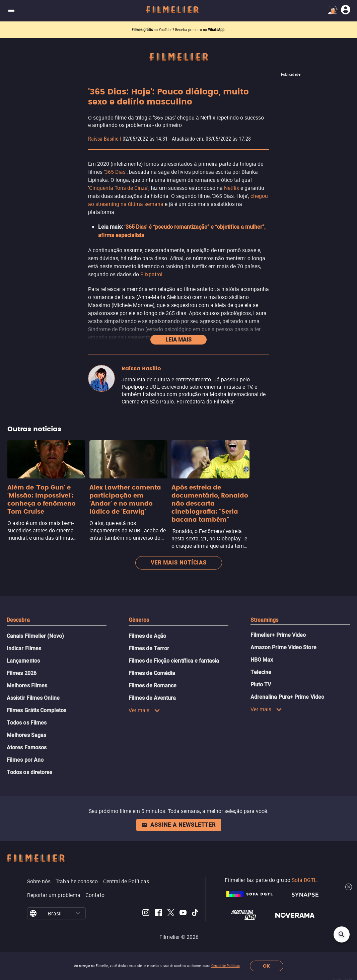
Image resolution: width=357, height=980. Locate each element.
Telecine (261, 672)
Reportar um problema (54, 895)
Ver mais (144, 710)
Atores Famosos (27, 747)
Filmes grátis (143, 30)
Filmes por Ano (25, 760)
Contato (95, 895)
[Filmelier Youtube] (183, 914)
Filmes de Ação (147, 636)
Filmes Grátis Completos (37, 710)
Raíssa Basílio (103, 139)
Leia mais (178, 340)
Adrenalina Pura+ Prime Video (287, 697)
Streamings (265, 620)
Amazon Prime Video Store (283, 647)
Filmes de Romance (153, 686)
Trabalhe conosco (77, 881)
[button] (78, 913)
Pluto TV (261, 685)
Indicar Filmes (24, 648)
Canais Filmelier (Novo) (35, 636)
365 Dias (115, 172)
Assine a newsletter (179, 825)
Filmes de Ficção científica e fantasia (174, 661)
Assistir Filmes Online (33, 698)
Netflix (232, 188)
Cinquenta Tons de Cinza (118, 188)
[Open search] (342, 934)
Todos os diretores (29, 772)
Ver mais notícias (179, 563)
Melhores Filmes (27, 686)
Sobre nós (39, 881)
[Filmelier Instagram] (146, 914)
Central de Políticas (226, 966)
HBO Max (262, 660)
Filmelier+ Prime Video (278, 635)
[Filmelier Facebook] (158, 914)
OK (266, 966)
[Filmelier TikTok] (195, 914)
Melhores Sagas (26, 735)
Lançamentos (23, 661)
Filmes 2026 (22, 673)
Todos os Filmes (27, 723)
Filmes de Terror (149, 648)
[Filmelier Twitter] (171, 914)
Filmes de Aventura (152, 698)
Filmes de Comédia (152, 673)
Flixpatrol (151, 274)
